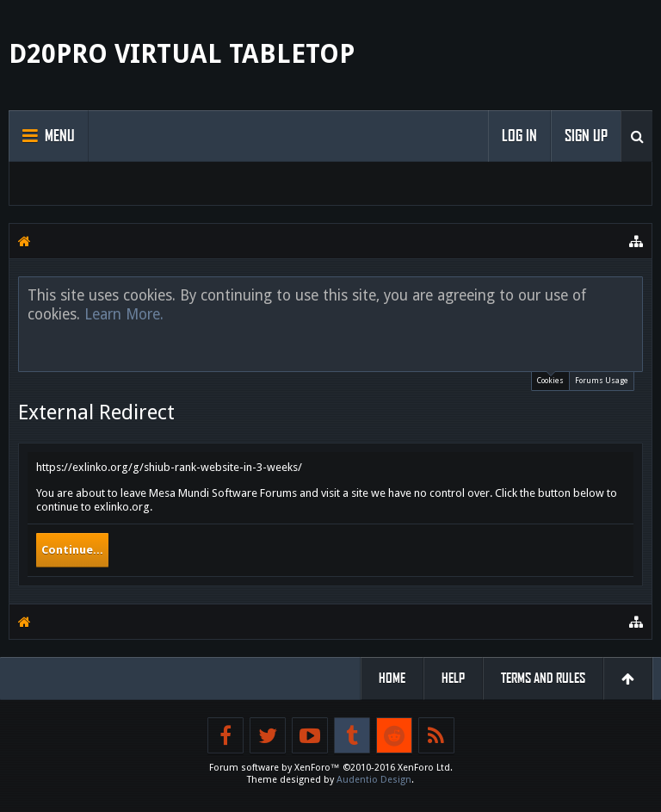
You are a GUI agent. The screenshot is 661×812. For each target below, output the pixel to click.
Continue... (72, 550)
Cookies (550, 378)
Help (453, 678)
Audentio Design (374, 780)
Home (392, 678)
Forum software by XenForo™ (331, 768)
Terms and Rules (543, 678)
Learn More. (124, 314)
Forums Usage (602, 381)
